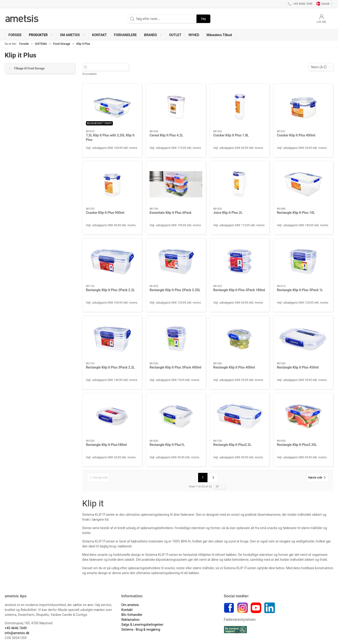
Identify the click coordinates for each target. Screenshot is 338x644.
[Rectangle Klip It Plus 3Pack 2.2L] (112, 339)
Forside (24, 44)
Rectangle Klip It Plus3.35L (297, 445)
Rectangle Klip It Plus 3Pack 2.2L (110, 367)
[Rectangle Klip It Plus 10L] (303, 184)
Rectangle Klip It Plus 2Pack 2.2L (110, 290)
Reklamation (131, 620)
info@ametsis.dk (17, 633)
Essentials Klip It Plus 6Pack (170, 213)
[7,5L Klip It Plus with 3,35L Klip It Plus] (112, 107)
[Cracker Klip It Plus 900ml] (112, 184)
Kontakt (127, 610)
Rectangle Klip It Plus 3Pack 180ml (239, 290)
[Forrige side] (98, 478)
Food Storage (62, 44)
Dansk (325, 4)
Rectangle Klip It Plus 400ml (234, 367)
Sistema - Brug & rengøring (141, 629)
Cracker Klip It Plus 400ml (296, 135)
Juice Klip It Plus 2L (228, 213)
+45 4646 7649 (16, 628)
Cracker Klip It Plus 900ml (105, 213)
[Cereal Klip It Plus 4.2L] (176, 107)
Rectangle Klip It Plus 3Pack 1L (300, 290)
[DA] (22, 19)
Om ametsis (130, 605)
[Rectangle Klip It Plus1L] (176, 416)
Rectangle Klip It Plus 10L (296, 213)
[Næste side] (318, 478)
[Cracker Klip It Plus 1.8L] (240, 107)
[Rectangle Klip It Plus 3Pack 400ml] (176, 339)
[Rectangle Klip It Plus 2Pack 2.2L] (112, 262)
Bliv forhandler (132, 615)
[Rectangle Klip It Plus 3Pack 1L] (303, 262)
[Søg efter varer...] (110, 67)
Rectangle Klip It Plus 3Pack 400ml (175, 367)
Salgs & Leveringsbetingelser (142, 625)
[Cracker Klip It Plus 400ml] (303, 107)
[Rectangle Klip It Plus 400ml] (240, 339)
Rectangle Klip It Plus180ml (106, 445)
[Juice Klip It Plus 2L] (240, 184)
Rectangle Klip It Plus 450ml (298, 367)
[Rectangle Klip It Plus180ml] (112, 416)
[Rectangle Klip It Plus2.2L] (240, 416)
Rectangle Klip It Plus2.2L (232, 445)
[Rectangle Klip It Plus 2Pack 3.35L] (176, 262)
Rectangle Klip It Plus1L (167, 445)
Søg (203, 19)
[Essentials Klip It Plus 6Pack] (176, 184)
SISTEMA (41, 44)
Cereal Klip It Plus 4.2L (166, 135)
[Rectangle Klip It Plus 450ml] (303, 339)
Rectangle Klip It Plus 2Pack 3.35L (175, 290)
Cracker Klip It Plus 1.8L (231, 135)
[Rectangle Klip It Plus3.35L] (303, 416)
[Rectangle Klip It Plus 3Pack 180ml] (240, 262)
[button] (41, 35)
